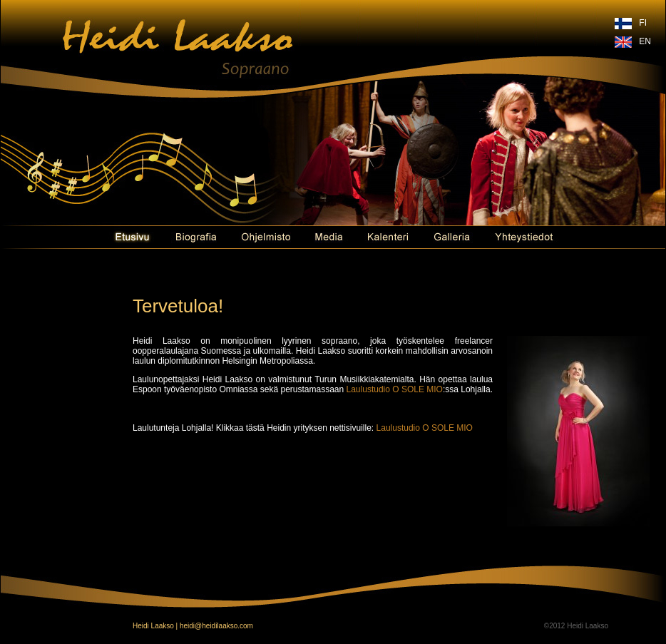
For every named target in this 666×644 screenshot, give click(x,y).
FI (643, 23)
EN (645, 41)
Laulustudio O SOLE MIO (395, 389)
